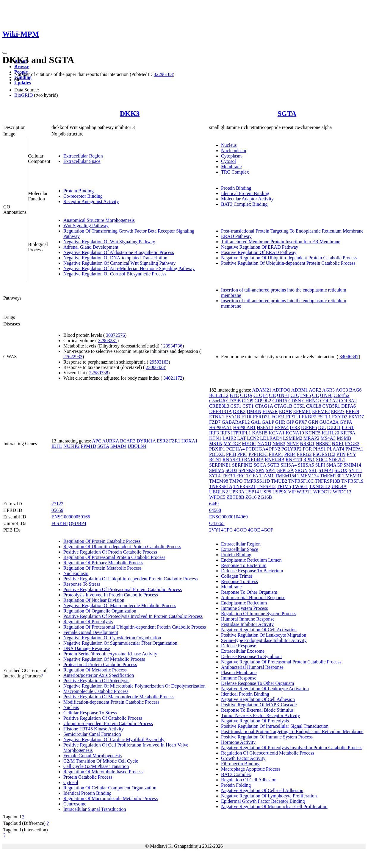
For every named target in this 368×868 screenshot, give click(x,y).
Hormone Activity (238, 742)
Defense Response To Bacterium (252, 571)
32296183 (163, 74)
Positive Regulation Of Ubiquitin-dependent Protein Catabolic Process (288, 263)
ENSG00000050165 (71, 517)
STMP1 (326, 470)
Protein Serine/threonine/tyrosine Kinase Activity (110, 654)
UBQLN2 (219, 492)
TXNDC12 (320, 486)
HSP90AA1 (220, 427)
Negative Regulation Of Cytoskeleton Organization (112, 638)
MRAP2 (311, 438)
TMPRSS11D (257, 481)
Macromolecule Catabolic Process (96, 691)
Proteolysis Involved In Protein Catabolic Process (111, 595)
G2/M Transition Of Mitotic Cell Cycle (101, 761)
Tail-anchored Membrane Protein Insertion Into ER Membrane (281, 242)
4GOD (241, 530)
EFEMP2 (321, 411)
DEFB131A (220, 411)
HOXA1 (190, 441)
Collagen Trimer (237, 576)
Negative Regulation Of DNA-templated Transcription (115, 258)
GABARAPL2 (236, 422)
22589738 (98, 373)
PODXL (217, 454)
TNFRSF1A (221, 486)
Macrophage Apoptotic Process (251, 769)
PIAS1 (320, 449)
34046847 (349, 357)
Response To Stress (82, 584)
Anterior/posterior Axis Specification (99, 675)
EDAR (286, 411)
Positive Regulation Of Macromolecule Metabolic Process (119, 697)
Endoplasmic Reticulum (244, 603)
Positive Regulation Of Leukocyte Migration (264, 635)
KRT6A (348, 433)
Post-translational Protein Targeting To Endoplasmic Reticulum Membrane (292, 231)
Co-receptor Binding (83, 196)
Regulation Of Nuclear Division (94, 600)
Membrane (231, 167)
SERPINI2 (242, 465)
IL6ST (348, 427)
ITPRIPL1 (241, 433)
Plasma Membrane (239, 673)
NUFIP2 (71, 446)
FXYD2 (340, 417)
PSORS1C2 (324, 454)
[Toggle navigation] (5, 53)
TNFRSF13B (327, 481)
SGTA (287, 113)
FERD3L (261, 417)
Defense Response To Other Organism (257, 683)
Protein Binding (79, 191)
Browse (22, 67)
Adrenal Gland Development (91, 247)
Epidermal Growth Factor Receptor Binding (263, 801)
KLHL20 (330, 433)
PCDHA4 (235, 449)
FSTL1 (324, 417)
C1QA (246, 395)
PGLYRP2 (292, 449)
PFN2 (274, 449)
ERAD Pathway (236, 236)
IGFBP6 (309, 427)
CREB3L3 (219, 406)
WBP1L (304, 492)
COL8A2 (348, 401)
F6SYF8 (59, 523)
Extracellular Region (83, 156)
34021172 (173, 378)
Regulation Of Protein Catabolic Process (102, 541)
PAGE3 (352, 444)
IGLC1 (334, 427)
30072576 (115, 335)
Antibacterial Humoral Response (252, 667)
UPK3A (237, 492)
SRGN (301, 470)
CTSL (299, 406)
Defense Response (239, 646)
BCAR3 (128, 441)
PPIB (231, 454)
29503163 (159, 362)
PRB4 (290, 454)
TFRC (239, 476)
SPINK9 (247, 470)
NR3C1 (307, 444)
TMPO (236, 481)
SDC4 (322, 460)
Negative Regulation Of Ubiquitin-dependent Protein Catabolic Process (289, 258)
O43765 (217, 523)
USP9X (280, 492)
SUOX (341, 470)
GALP (268, 422)
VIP (292, 492)
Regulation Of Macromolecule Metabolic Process (111, 798)
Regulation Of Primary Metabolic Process (103, 563)
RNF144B (275, 460)
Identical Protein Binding (245, 193)
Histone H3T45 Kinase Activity (94, 729)
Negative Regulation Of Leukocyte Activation (265, 689)
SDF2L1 (337, 460)
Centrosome (75, 804)
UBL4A (339, 486)
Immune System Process (244, 608)
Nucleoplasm (234, 151)
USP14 (252, 492)
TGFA (252, 476)
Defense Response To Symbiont (251, 656)
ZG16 (251, 497)
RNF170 (294, 460)
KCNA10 (295, 433)
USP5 (266, 492)
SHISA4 (289, 465)
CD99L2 (263, 401)
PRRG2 (304, 454)
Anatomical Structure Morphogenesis (99, 220)
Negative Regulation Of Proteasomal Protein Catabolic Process (281, 662)
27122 (57, 504)
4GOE (254, 530)
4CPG (227, 530)
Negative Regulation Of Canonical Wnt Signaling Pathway (119, 263)
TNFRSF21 (244, 486)
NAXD (264, 444)
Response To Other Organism (249, 592)
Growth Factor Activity (243, 758)
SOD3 (231, 470)
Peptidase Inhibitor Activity (247, 624)
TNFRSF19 (352, 481)
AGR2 (315, 390)
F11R (246, 417)
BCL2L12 (219, 395)
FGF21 (278, 417)
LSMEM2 (293, 438)
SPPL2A (285, 470)
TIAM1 (266, 476)
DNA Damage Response (87, 648)
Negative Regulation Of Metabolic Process (104, 659)
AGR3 (328, 390)
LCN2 (253, 438)
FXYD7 (356, 417)
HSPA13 (265, 427)
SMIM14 (352, 465)
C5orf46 (217, 401)
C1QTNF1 (279, 395)
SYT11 (356, 470)
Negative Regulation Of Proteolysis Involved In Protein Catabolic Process (292, 748)
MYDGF (232, 444)
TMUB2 (279, 481)
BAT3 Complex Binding (244, 204)
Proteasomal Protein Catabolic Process (100, 664)
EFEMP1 (302, 411)
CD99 (248, 401)
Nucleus (229, 145)
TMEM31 (352, 476)
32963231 (108, 341)
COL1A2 (329, 401)
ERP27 (338, 411)
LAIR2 (229, 438)
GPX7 (301, 422)
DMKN (254, 411)
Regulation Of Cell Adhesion (249, 780)
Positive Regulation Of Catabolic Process (103, 718)
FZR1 (175, 441)
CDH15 (280, 401)
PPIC (242, 454)
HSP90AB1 (245, 427)
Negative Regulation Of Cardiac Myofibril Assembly (114, 740)
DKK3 (130, 113)
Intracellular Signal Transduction (95, 809)
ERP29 (352, 411)
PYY (351, 454)
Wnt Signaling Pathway (86, 226)
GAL (256, 422)
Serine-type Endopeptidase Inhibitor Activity (264, 640)
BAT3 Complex (236, 774)
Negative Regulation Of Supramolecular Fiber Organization (120, 643)
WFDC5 (217, 497)
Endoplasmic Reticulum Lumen (251, 560)
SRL (313, 470)
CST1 (248, 406)
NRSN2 (323, 444)
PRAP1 (276, 454)
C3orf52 (341, 395)
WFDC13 (342, 492)
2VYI (214, 530)
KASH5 (260, 433)
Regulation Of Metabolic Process (95, 670)
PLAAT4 (336, 449)
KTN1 (215, 438)
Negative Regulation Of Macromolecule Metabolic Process (120, 606)
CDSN (295, 401)
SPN (260, 470)
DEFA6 (349, 406)
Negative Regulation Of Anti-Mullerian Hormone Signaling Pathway (129, 268)
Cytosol (228, 161)
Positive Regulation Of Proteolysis (96, 681)
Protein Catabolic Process (88, 777)
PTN (341, 454)
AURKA (111, 441)
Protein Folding (236, 785)
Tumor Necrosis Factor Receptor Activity (260, 715)
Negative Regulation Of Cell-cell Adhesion (262, 790)
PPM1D (89, 446)
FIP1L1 (293, 417)
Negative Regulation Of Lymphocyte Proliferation (269, 796)
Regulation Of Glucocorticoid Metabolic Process (268, 753)
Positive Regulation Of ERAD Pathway (259, 252)
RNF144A (254, 460)
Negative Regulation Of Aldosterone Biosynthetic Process (119, 252)
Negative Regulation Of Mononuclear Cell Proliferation (274, 807)
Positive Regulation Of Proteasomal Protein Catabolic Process (123, 589)
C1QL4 (261, 395)
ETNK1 (217, 417)
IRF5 (225, 433)
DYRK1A (146, 441)
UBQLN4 (137, 446)
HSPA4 (282, 427)
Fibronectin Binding (240, 764)
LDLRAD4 (271, 438)
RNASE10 (233, 460)
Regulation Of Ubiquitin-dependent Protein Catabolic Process (122, 547)
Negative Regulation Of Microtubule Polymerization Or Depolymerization (134, 686)
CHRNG (311, 401)
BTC (234, 395)
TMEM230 (331, 476)
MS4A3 (328, 438)
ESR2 (162, 441)
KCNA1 (277, 433)
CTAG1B (283, 406)
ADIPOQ (281, 390)
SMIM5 (217, 470)
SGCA (260, 465)
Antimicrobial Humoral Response (253, 597)
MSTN (216, 444)
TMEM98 (219, 481)
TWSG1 (300, 486)
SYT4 (215, 476)
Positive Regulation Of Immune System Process (267, 737)
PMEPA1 (354, 449)
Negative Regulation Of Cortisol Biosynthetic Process (115, 274)
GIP (290, 422)
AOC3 (342, 390)
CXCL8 (314, 406)
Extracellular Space (82, 161)
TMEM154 (286, 476)
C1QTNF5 (300, 395)
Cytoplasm (231, 156)
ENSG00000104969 (228, 517)
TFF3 (227, 476)
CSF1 (236, 406)
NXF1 (338, 444)
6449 (214, 504)
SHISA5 (306, 465)
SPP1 (271, 470)
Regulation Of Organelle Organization (100, 611)
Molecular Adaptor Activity (247, 199)
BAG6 (356, 390)
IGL (322, 427)
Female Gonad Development (91, 632)
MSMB (344, 438)
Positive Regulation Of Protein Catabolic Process (110, 552)
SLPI (320, 465)
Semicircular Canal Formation (92, 734)
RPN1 (309, 460)
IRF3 (214, 433)
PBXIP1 (217, 449)
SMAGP (334, 465)
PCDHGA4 (257, 449)
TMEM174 (308, 476)
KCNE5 (313, 433)
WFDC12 (322, 492)
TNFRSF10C (301, 481)
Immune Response (239, 678)
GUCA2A (329, 422)
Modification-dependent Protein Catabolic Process (111, 702)
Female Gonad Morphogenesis (93, 756)
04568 (215, 510)
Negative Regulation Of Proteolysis (255, 721)
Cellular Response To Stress (90, 713)
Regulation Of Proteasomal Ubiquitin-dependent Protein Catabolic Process (135, 627)
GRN (313, 422)
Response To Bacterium (244, 565)
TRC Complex (235, 172)
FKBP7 (309, 417)
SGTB (273, 465)
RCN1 (215, 460)
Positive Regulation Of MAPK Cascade (259, 705)
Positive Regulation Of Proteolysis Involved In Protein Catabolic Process (133, 616)
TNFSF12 (266, 486)
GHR (280, 422)
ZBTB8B (235, 497)
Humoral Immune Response (248, 619)
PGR (307, 449)
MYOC (249, 444)
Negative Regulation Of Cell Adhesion (258, 699)
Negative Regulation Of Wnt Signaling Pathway (109, 242)
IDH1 (57, 446)
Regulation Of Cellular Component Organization (110, 788)
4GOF (267, 530)
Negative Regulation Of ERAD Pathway (260, 247)
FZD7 (215, 422)
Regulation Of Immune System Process (259, 614)
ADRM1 (300, 390)
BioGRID (24, 95)
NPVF (293, 444)
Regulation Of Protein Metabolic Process (102, 568)
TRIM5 (284, 486)
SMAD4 (118, 446)
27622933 (73, 357)
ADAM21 (262, 390)
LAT (241, 438)
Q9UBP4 (77, 523)
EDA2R (270, 411)
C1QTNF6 (322, 395)
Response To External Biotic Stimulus (257, 710)
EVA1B (233, 417)
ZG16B (265, 497)
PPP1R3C (258, 454)
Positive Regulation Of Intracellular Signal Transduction (275, 726)
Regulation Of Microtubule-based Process (103, 772)
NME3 (279, 444)
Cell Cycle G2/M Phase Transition (96, 766)
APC (97, 441)
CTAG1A (264, 406)
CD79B (233, 401)
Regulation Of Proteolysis (88, 622)
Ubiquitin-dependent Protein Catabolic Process (108, 723)
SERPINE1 (220, 465)
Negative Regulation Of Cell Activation (259, 630)
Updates (23, 83)
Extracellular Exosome (243, 651)
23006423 (155, 367)
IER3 (295, 427)
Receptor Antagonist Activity (91, 201)
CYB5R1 (331, 406)
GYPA (346, 422)
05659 (57, 510)
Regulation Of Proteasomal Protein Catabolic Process (114, 557)
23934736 (173, 346)
